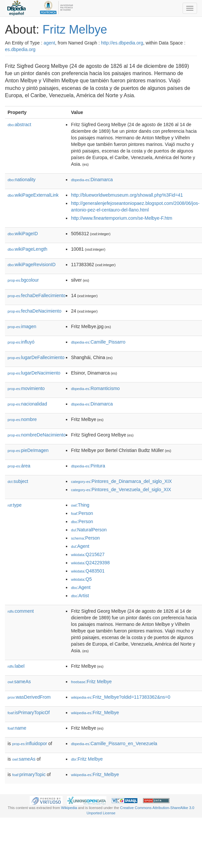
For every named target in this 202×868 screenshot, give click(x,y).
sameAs (19, 682)
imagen (22, 326)
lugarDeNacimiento (34, 373)
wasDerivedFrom (29, 697)
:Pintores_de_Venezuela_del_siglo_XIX (121, 490)
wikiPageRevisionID (32, 265)
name (17, 728)
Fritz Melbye (75, 29)
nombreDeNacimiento (37, 435)
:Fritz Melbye (91, 682)
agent (49, 43)
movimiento (26, 388)
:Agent (80, 546)
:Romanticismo (95, 388)
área (19, 466)
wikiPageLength (28, 249)
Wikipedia (69, 808)
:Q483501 (88, 571)
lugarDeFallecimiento (36, 357)
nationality (22, 180)
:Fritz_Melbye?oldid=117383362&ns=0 (120, 697)
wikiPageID (23, 234)
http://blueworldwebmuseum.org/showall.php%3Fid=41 (127, 195)
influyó (21, 342)
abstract (19, 125)
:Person (82, 513)
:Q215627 (88, 554)
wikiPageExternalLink (33, 195)
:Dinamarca (92, 180)
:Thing (80, 505)
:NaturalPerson (89, 530)
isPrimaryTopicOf (29, 713)
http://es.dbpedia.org (122, 43)
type (15, 505)
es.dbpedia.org (20, 49)
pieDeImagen (28, 450)
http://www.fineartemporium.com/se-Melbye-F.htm (121, 218)
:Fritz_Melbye (95, 713)
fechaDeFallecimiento (37, 295)
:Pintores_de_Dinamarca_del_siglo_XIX (121, 481)
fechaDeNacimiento (34, 311)
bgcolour (23, 280)
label (16, 666)
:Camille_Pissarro (98, 342)
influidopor (30, 743)
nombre (22, 419)
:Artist (80, 596)
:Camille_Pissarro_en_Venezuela (114, 743)
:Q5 (81, 579)
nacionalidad (27, 404)
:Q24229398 (90, 563)
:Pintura (88, 466)
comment (21, 611)
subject (18, 481)
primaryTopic (29, 774)
